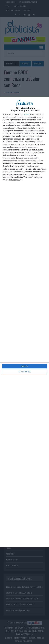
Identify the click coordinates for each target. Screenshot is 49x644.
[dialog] (24, 322)
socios (27, 114)
